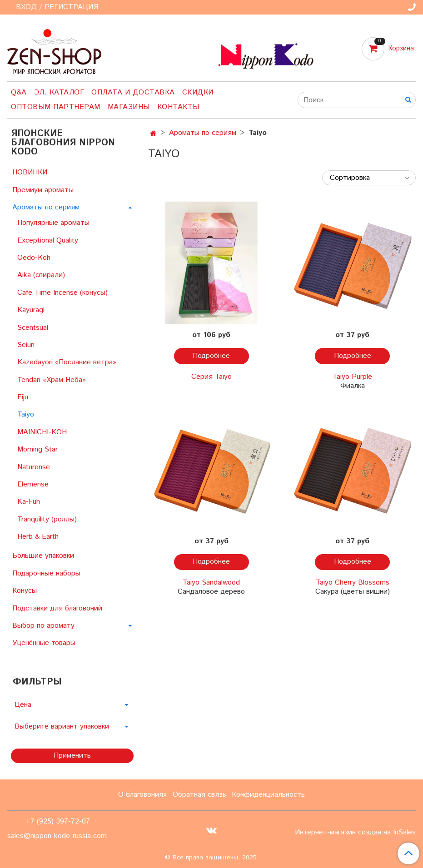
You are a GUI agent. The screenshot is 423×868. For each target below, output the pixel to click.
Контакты (178, 107)
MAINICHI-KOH (42, 432)
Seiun (26, 345)
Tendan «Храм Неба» (52, 380)
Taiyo (26, 414)
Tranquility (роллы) (47, 519)
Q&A (19, 92)
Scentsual (33, 328)
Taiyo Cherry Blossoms (353, 583)
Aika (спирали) (41, 275)
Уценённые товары (44, 643)
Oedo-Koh (34, 258)
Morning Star (37, 449)
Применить (72, 756)
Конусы (25, 591)
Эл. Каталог (59, 92)
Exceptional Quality (48, 241)
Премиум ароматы (43, 190)
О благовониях (142, 795)
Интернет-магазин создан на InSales (355, 833)
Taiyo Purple (352, 377)
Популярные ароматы (53, 223)
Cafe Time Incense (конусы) (62, 293)
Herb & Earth (38, 537)
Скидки (198, 92)
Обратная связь (199, 795)
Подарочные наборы (46, 573)
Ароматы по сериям (203, 133)
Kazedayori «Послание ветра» (67, 362)
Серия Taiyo (211, 377)
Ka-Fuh (29, 502)
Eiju (23, 397)
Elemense (33, 484)
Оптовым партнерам (56, 107)
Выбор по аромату (43, 626)
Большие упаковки (43, 556)
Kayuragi (31, 310)
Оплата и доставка (133, 92)
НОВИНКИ (30, 172)
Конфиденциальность (268, 795)
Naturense (34, 467)
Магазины (129, 107)
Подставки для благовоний (57, 608)
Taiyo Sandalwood (211, 583)
